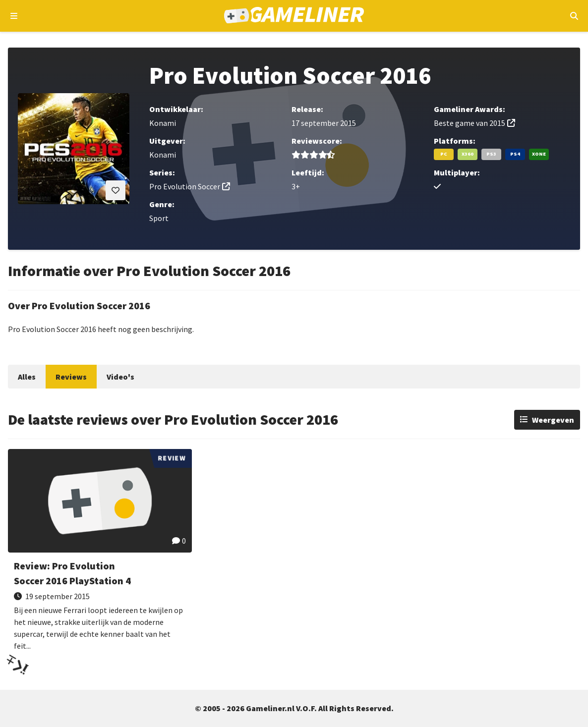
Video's (120, 377)
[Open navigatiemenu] (14, 16)
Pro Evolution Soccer (185, 186)
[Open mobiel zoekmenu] (574, 16)
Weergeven (553, 420)
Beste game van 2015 (470, 123)
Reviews (71, 377)
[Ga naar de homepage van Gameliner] (294, 16)
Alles (27, 377)
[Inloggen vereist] (116, 190)
